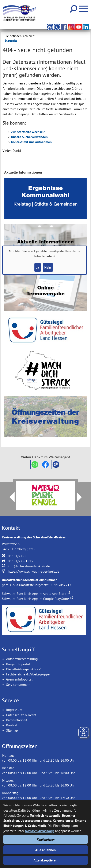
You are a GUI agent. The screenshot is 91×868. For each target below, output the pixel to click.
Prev (10, 497)
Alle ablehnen (45, 850)
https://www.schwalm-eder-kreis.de (34, 571)
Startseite (11, 41)
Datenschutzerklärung (40, 831)
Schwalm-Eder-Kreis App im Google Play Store (37, 599)
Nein (48, 267)
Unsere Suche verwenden (29, 137)
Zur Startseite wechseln (28, 132)
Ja (38, 267)
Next (82, 497)
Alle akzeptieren (45, 860)
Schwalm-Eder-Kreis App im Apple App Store (36, 594)
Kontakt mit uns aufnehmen (31, 142)
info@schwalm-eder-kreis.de (29, 566)
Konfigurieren (46, 839)
